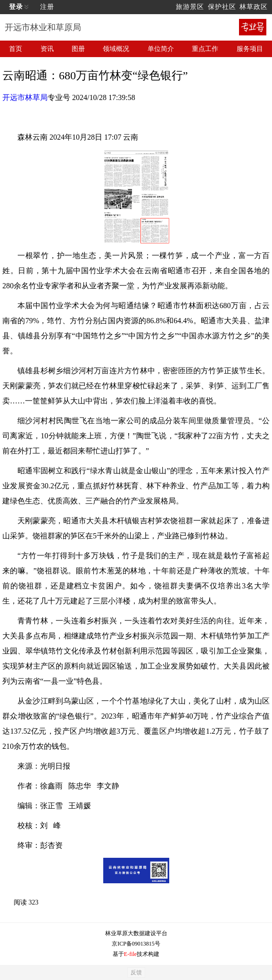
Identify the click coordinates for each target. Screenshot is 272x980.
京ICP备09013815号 (136, 944)
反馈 (136, 972)
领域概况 (116, 49)
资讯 (47, 49)
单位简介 (161, 49)
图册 (78, 49)
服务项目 (250, 49)
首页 (16, 49)
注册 (47, 7)
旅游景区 (190, 7)
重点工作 (205, 49)
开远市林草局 (25, 97)
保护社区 (222, 7)
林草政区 (254, 7)
